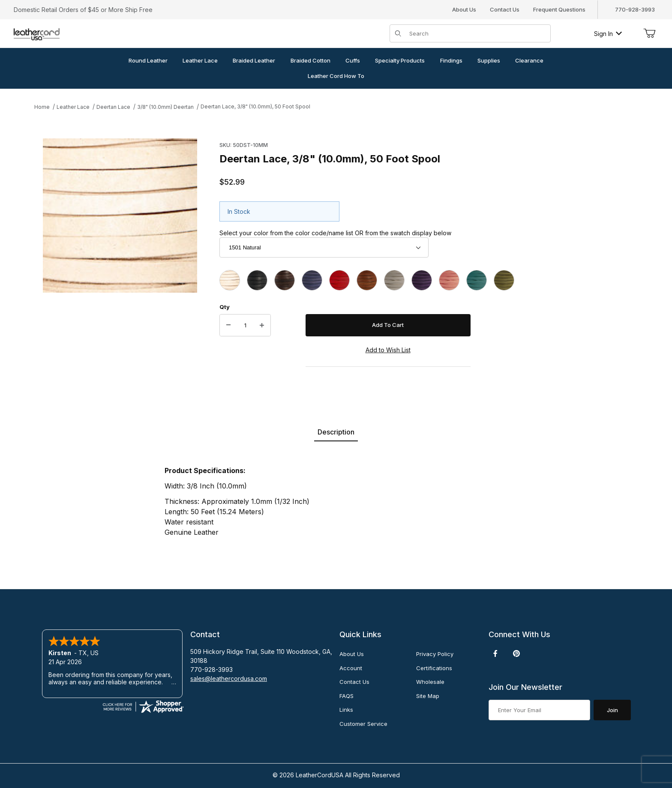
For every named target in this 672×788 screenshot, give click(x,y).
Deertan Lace (113, 107)
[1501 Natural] (230, 280)
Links (346, 710)
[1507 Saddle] (367, 280)
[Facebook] (495, 653)
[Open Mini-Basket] (649, 33)
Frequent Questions (559, 9)
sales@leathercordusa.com (229, 679)
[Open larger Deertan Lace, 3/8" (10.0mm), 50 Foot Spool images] (120, 216)
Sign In (608, 34)
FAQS (346, 696)
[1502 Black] (257, 280)
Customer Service (363, 724)
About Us (464, 9)
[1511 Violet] (422, 280)
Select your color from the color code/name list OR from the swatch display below (335, 233)
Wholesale (430, 682)
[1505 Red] (339, 280)
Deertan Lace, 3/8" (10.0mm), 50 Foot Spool (255, 106)
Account (351, 668)
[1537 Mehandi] (504, 280)
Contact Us (505, 9)
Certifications (434, 668)
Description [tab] (336, 432)
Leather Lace (73, 107)
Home (42, 107)
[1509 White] (394, 280)
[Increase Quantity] (262, 325)
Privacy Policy (435, 654)
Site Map (428, 696)
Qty (225, 307)
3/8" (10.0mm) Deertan (165, 107)
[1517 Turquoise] (477, 280)
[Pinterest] (516, 653)
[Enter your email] (539, 710)
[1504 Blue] (312, 280)
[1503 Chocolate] (285, 280)
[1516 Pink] (449, 280)
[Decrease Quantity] (228, 325)
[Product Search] (477, 33)
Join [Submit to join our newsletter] (612, 710)
